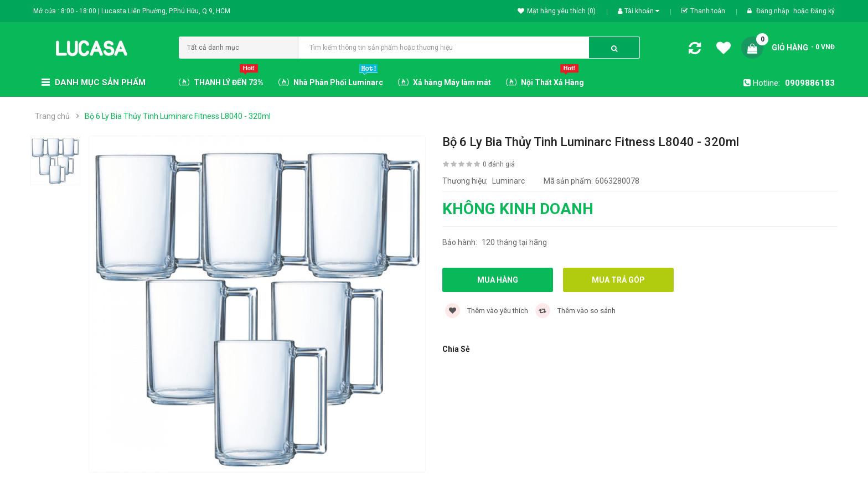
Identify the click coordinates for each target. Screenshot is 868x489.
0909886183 (810, 83)
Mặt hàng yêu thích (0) (557, 11)
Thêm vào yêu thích (487, 311)
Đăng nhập (773, 11)
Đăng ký (823, 11)
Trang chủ (52, 116)
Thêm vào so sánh (575, 311)
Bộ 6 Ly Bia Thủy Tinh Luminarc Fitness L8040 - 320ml (178, 116)
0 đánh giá (499, 164)
